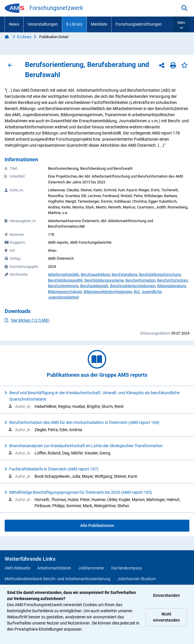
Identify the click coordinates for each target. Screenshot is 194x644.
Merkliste (99, 24)
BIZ (137, 292)
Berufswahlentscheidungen (133, 286)
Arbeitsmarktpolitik (63, 274)
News (14, 24)
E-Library (74, 24)
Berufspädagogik (94, 286)
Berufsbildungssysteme (104, 280)
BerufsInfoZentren (172, 280)
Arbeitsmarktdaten (54, 568)
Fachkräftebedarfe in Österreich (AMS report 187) (54, 469)
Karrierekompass (127, 568)
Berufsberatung (124, 274)
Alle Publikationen (97, 526)
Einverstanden (166, 595)
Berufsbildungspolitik (65, 280)
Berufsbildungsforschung (160, 274)
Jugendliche (151, 292)
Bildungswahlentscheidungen (108, 292)
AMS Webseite (17, 568)
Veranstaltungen (43, 24)
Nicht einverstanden (166, 617)
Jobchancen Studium (136, 579)
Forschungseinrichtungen (139, 24)
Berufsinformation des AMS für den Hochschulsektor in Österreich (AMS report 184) (84, 422)
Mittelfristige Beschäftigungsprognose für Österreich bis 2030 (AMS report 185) (81, 492)
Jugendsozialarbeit (63, 297)
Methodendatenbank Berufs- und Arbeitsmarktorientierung (58, 579)
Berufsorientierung (63, 286)
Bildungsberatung (171, 286)
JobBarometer (91, 568)
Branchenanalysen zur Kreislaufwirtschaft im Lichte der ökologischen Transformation (86, 446)
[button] (181, 24)
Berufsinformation (140, 280)
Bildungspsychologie (65, 292)
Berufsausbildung (95, 274)
